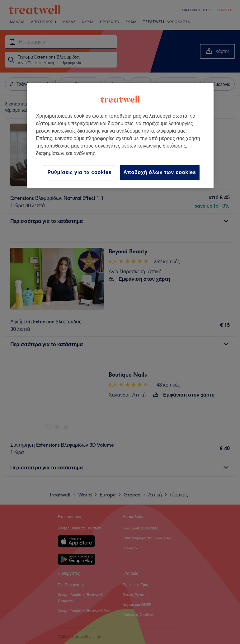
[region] (120, 135)
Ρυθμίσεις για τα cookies (79, 172)
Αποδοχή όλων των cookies (160, 172)
